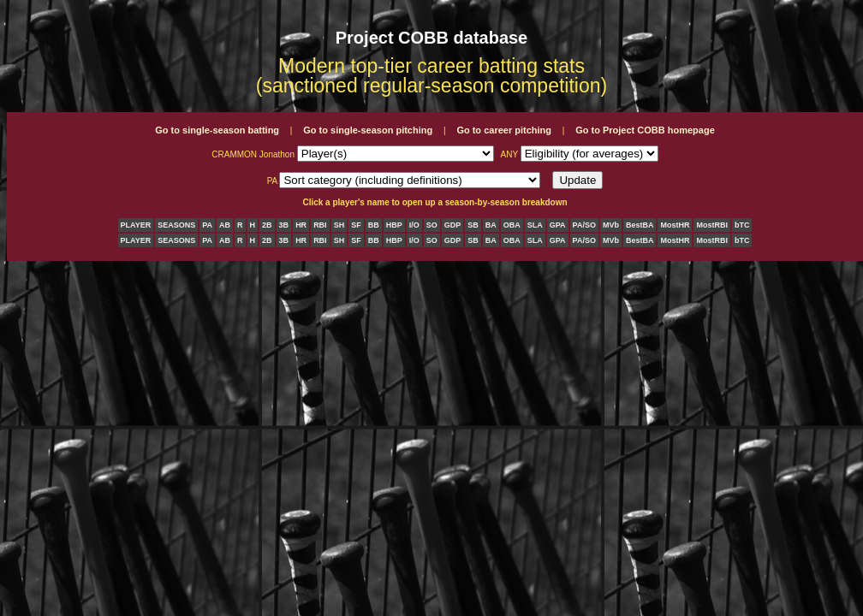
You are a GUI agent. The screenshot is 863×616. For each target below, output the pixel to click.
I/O (414, 225)
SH (339, 225)
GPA (558, 225)
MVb (611, 225)
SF (356, 225)
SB (473, 225)
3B (284, 225)
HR (301, 225)
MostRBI (712, 225)
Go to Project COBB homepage (645, 130)
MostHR (675, 225)
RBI (320, 225)
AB (225, 225)
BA (491, 225)
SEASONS (176, 225)
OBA (512, 225)
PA (207, 225)
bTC (742, 225)
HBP (394, 225)
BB (374, 225)
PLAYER (136, 225)
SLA (535, 225)
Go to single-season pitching (368, 130)
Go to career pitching (504, 130)
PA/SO (584, 225)
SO (432, 225)
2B (267, 225)
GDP (453, 225)
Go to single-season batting (217, 130)
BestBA (640, 225)
